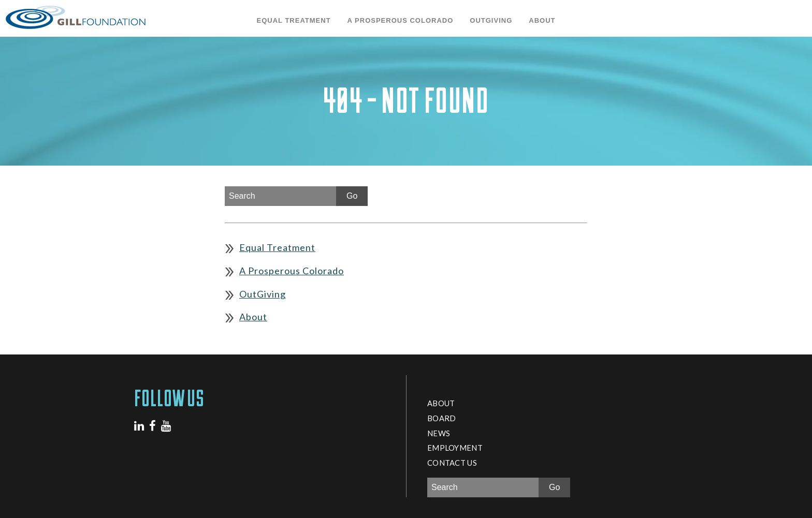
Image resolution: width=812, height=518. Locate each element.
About (542, 20)
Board (441, 418)
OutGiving (491, 20)
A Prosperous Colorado (401, 20)
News (439, 433)
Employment (455, 448)
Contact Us (452, 463)
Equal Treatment (294, 20)
